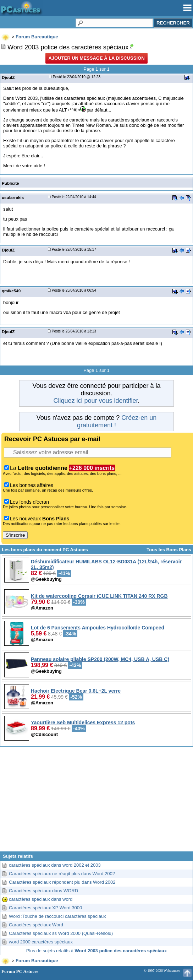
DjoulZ (8, 77)
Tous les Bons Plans (169, 550)
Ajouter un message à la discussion (96, 58)
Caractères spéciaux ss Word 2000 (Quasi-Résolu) (61, 933)
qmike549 (11, 291)
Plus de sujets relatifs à (96, 951)
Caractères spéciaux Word (36, 925)
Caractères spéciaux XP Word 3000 (45, 908)
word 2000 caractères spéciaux (41, 942)
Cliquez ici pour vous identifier (95, 401)
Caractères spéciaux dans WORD (43, 891)
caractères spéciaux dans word (41, 899)
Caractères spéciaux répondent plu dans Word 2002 (62, 882)
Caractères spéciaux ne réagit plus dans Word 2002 (62, 874)
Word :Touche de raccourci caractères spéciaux (57, 916)
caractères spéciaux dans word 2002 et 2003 (55, 865)
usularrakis (13, 197)
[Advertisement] (96, 802)
